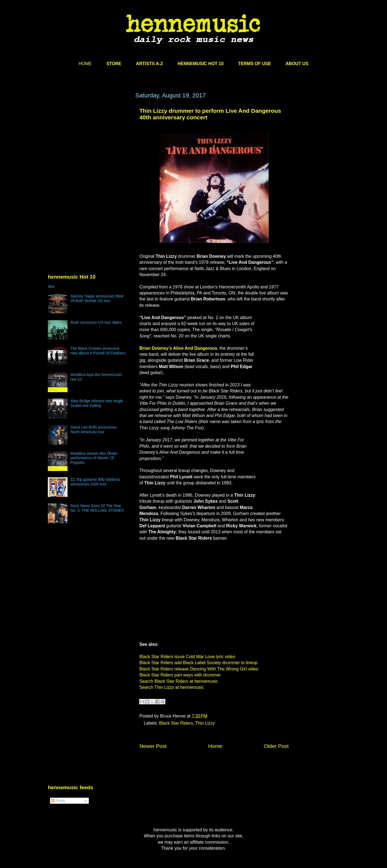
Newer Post (153, 746)
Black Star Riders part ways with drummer (180, 675)
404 (51, 287)
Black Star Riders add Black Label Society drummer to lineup (198, 663)
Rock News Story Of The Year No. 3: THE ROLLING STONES (97, 508)
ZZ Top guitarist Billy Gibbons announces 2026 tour (95, 482)
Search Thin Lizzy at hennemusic (171, 687)
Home (215, 746)
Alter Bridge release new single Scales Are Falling (97, 403)
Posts (58, 801)
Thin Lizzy (205, 723)
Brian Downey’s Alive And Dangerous (178, 348)
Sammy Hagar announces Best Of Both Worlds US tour (97, 298)
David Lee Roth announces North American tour (94, 429)
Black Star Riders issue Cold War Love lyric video (187, 657)
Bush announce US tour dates (96, 322)
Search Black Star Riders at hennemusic (179, 681)
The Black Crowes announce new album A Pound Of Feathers (98, 351)
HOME (85, 64)
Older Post (276, 746)
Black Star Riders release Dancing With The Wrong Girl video (199, 669)
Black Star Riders (176, 723)
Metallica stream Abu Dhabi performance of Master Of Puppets (94, 458)
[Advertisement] (89, 144)
